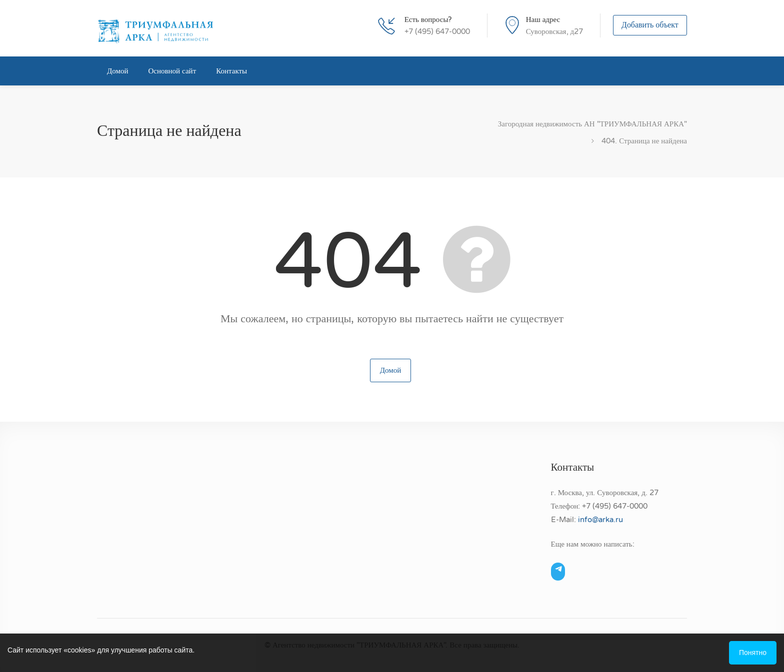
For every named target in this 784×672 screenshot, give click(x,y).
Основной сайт (172, 71)
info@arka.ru (600, 520)
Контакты (231, 71)
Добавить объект (650, 26)
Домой (117, 71)
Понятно (753, 653)
